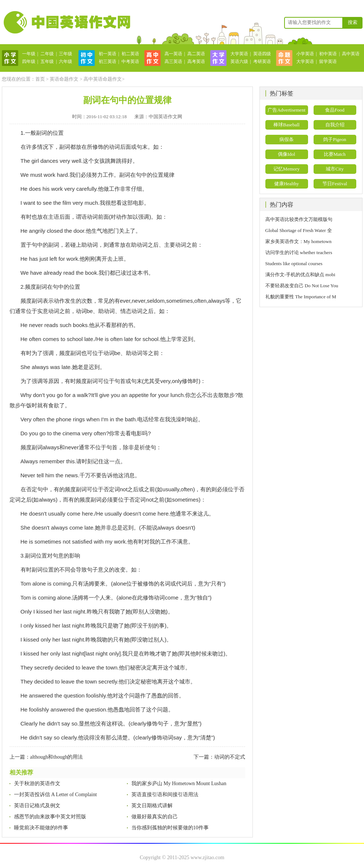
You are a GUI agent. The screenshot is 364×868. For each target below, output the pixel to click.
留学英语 (328, 62)
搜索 (353, 22)
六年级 (66, 62)
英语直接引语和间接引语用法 (165, 795)
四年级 (29, 62)
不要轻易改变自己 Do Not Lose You (302, 286)
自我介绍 (335, 125)
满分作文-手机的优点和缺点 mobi (300, 275)
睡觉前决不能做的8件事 (41, 828)
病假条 (287, 139)
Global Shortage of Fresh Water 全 (299, 230)
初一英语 (107, 54)
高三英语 (173, 62)
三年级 (66, 54)
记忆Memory (287, 169)
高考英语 (196, 62)
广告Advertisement (287, 110)
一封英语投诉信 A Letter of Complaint (56, 795)
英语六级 (239, 62)
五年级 (47, 62)
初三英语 (107, 62)
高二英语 (196, 54)
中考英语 (130, 62)
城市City (335, 169)
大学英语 (239, 54)
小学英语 (305, 54)
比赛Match (335, 154)
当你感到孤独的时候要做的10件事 (170, 828)
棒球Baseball (287, 125)
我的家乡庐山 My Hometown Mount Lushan (179, 783)
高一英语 (173, 54)
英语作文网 (66, 22)
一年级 (29, 54)
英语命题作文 (64, 79)
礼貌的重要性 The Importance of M (301, 297)
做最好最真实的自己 (155, 817)
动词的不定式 (230, 757)
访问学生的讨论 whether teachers (299, 252)
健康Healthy (287, 184)
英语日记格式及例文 (37, 806)
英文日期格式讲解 (152, 806)
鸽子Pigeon (335, 139)
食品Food (335, 110)
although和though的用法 (57, 757)
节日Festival (335, 184)
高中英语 (351, 54)
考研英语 (262, 62)
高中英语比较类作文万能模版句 (299, 219)
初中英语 (328, 54)
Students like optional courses (296, 263)
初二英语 (130, 54)
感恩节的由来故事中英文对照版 (50, 817)
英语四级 (262, 54)
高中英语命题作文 (103, 79)
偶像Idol (287, 154)
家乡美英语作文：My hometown (298, 241)
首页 (40, 79)
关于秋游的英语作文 (37, 783)
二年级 (47, 54)
